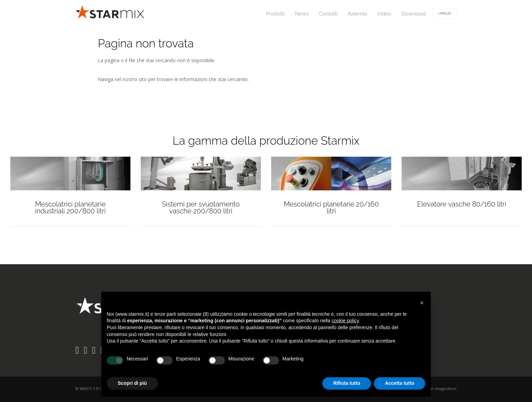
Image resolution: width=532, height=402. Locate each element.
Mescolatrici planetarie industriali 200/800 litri (70, 208)
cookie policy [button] (345, 321)
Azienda (357, 14)
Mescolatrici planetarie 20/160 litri (331, 208)
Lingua (445, 13)
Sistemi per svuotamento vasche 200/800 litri (201, 208)
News (302, 14)
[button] (422, 303)
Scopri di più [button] (132, 383)
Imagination (446, 388)
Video (384, 14)
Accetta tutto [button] (400, 383)
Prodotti (275, 14)
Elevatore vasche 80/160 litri (462, 204)
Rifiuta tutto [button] (347, 383)
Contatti (328, 14)
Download (414, 14)
